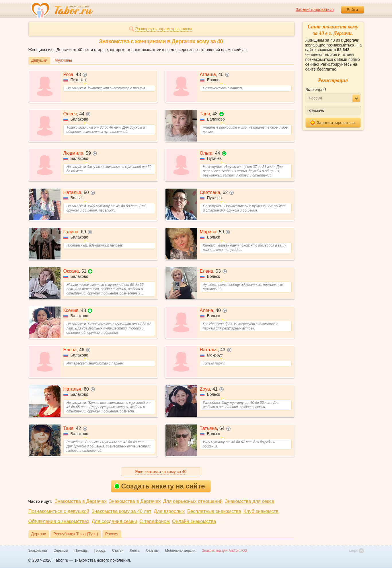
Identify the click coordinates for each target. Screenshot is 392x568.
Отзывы (152, 550)
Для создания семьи (114, 521)
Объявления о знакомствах (59, 521)
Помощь (81, 550)
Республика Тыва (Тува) (76, 534)
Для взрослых (169, 511)
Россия (112, 534)
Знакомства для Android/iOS (225, 550)
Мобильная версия (180, 550)
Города (100, 550)
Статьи (118, 550)
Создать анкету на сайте (160, 486)
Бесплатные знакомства (214, 511)
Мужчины (63, 60)
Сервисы (61, 550)
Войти (352, 10)
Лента (135, 550)
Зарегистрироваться (315, 9)
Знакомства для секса (249, 501)
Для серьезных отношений (193, 501)
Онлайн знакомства (194, 521)
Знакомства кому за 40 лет (121, 511)
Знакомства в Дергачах (81, 501)
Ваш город (316, 89)
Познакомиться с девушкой (59, 511)
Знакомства (38, 550)
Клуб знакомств (261, 511)
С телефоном (154, 521)
